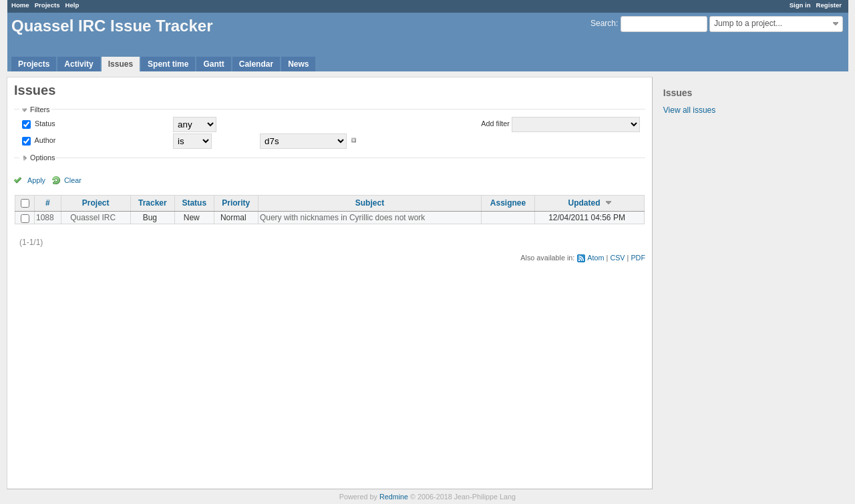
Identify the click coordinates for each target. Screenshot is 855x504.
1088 (45, 218)
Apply (36, 180)
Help (72, 5)
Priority (236, 203)
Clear (73, 180)
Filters (40, 109)
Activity (78, 64)
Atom (595, 258)
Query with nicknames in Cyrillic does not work (342, 218)
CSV (617, 258)
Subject (370, 203)
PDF (638, 258)
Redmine (394, 497)
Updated (584, 203)
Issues (121, 64)
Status (44, 123)
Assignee (508, 203)
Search (603, 23)
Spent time (168, 64)
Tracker (153, 203)
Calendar (256, 64)
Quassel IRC (93, 218)
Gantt (213, 64)
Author (44, 140)
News (298, 64)
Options (42, 158)
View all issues (689, 110)
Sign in (800, 5)
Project (96, 203)
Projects (47, 5)
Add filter (495, 123)
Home (20, 5)
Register (829, 5)
